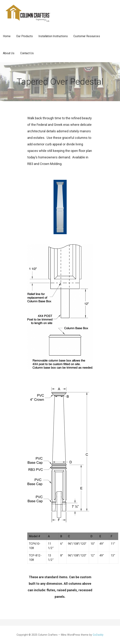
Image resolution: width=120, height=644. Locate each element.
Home (7, 36)
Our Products (24, 36)
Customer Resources (87, 36)
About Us (9, 53)
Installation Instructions (53, 36)
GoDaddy (98, 635)
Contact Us (27, 53)
